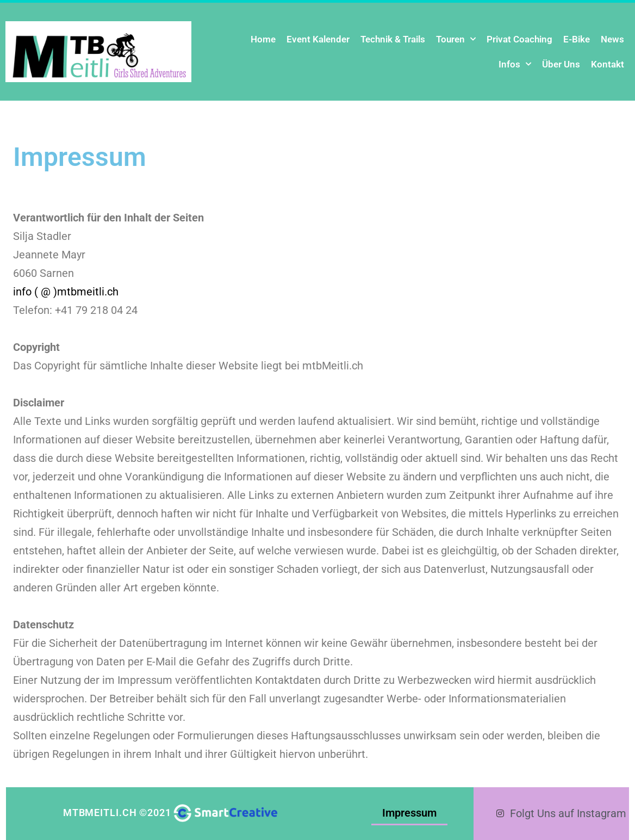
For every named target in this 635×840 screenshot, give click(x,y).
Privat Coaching (519, 39)
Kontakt (608, 64)
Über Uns (561, 64)
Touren (456, 39)
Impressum (412, 813)
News (612, 39)
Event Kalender (318, 39)
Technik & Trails (393, 39)
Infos (515, 64)
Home (263, 39)
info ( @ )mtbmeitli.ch (66, 292)
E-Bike (577, 39)
